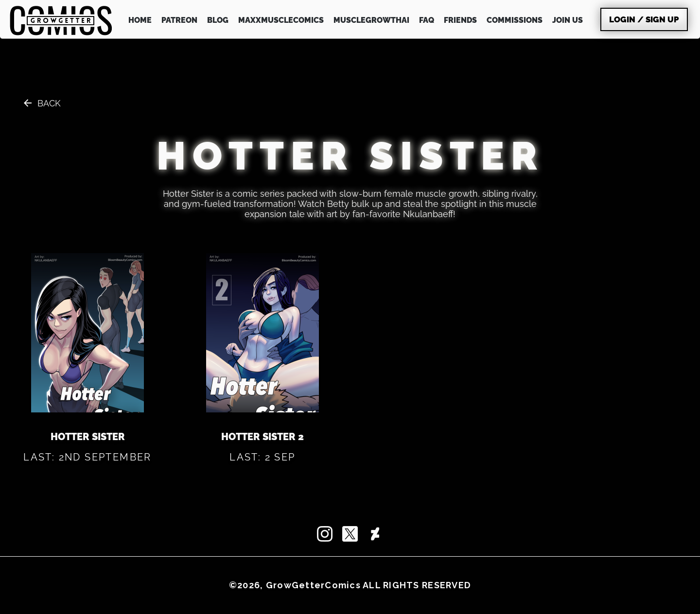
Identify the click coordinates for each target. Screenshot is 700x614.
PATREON (179, 20)
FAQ (427, 20)
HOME (140, 20)
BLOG (218, 20)
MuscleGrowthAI (371, 20)
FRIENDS (460, 20)
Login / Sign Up (644, 19)
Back (49, 103)
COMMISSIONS (515, 20)
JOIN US (568, 20)
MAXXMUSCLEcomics (281, 20)
